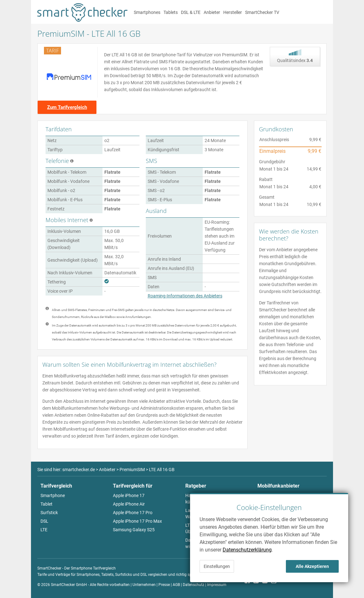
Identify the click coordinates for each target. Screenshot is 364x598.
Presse (164, 585)
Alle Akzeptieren (312, 566)
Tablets (171, 12)
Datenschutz (194, 585)
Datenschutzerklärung (247, 550)
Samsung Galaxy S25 (134, 530)
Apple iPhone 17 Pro (133, 513)
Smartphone (53, 495)
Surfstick (49, 513)
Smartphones (147, 12)
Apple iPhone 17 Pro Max (137, 521)
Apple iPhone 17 (129, 495)
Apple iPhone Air (129, 504)
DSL (44, 521)
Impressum (217, 585)
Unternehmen (144, 585)
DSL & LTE (191, 12)
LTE (44, 530)
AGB (176, 585)
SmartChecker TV (262, 12)
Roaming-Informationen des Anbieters (185, 296)
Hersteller (233, 12)
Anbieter (212, 12)
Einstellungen (217, 566)
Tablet (46, 504)
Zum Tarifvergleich (67, 107)
